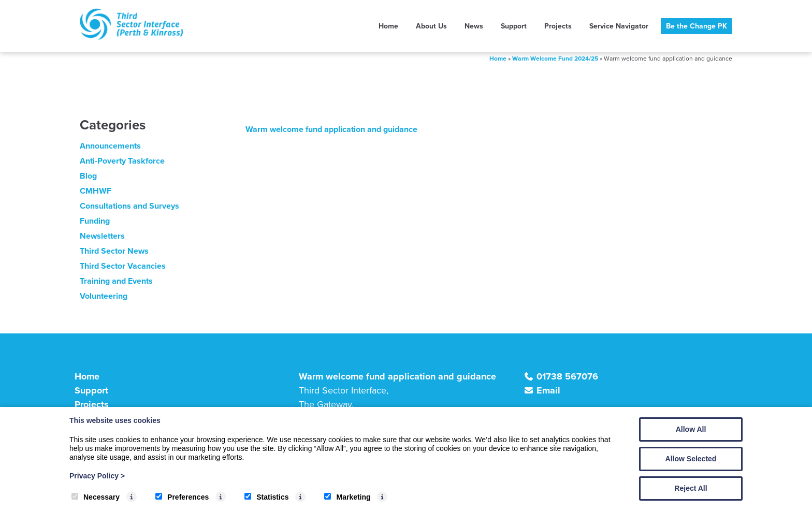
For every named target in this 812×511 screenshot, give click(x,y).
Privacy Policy (97, 476)
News (474, 26)
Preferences (182, 497)
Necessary (96, 497)
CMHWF (96, 191)
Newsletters (102, 236)
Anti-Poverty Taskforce (122, 161)
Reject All (691, 488)
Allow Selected (691, 459)
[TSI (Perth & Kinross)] (132, 37)
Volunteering (104, 296)
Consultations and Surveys (129, 206)
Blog (88, 176)
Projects (558, 26)
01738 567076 (567, 376)
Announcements (110, 146)
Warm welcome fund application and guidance (331, 129)
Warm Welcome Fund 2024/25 (555, 59)
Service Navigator (619, 26)
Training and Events (116, 281)
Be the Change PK (697, 26)
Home (388, 26)
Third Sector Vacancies (123, 266)
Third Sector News (114, 251)
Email (548, 390)
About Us (431, 26)
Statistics (266, 497)
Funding (95, 221)
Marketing (347, 497)
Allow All (691, 429)
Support (514, 26)
